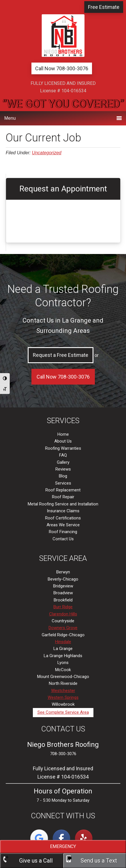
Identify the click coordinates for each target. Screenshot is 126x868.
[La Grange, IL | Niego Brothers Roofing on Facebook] (61, 838)
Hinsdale (63, 642)
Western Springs (63, 697)
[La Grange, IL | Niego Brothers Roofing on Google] (39, 838)
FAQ (63, 455)
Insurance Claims (63, 511)
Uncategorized (47, 153)
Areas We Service (63, 525)
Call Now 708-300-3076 (62, 68)
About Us (63, 441)
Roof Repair (63, 497)
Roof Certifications (63, 518)
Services (63, 483)
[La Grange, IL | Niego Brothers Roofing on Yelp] (84, 838)
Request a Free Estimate (61, 355)
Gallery (63, 462)
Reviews (63, 469)
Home (63, 434)
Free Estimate (104, 7)
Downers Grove (63, 628)
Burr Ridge (63, 607)
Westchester (63, 691)
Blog (63, 476)
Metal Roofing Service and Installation (63, 504)
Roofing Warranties (63, 448)
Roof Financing (63, 532)
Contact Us (63, 539)
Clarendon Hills (63, 614)
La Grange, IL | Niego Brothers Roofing (63, 36)
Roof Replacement (63, 490)
